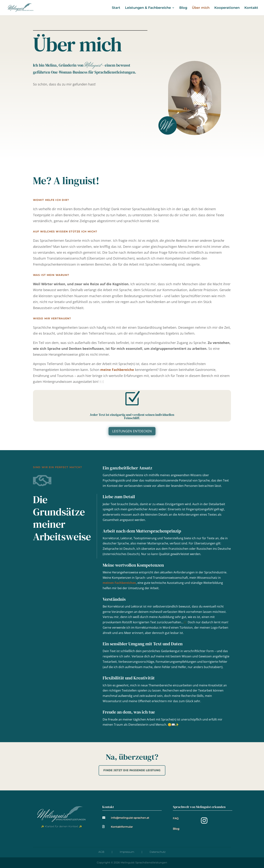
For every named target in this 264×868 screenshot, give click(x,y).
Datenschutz (158, 852)
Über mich (201, 8)
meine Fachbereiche (117, 370)
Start (116, 8)
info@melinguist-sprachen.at (130, 818)
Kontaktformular (122, 827)
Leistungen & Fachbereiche (148, 8)
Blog (183, 8)
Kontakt (251, 8)
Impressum (127, 852)
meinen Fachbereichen (119, 583)
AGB (101, 852)
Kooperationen (227, 8)
